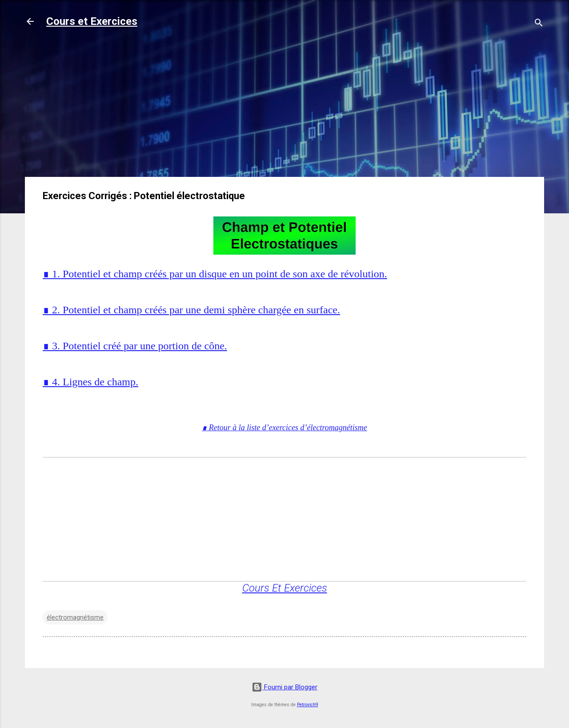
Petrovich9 (308, 705)
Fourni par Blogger (284, 687)
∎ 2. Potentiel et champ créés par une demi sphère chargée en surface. (191, 310)
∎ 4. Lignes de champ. (90, 382)
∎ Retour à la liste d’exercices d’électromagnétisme (284, 428)
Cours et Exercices (92, 21)
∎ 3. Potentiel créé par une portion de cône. (135, 346)
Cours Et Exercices (285, 588)
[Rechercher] (539, 24)
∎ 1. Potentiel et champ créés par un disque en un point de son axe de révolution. (215, 274)
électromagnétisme (75, 617)
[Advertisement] (284, 108)
